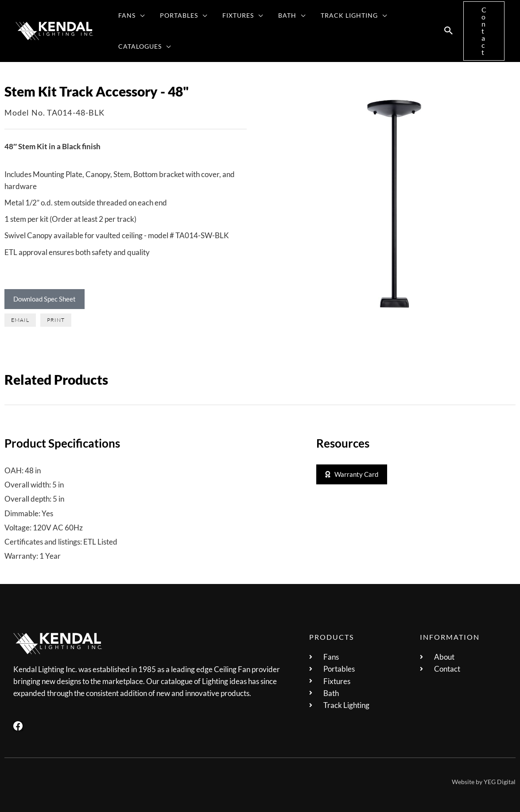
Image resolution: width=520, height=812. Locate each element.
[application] (139, 15)
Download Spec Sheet (45, 299)
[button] (449, 31)
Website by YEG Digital (484, 782)
